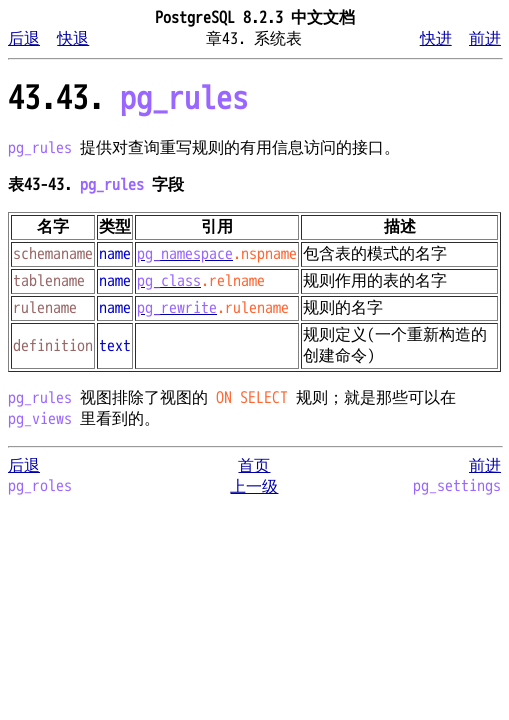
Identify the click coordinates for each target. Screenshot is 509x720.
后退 (24, 39)
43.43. (128, 98)
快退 (73, 39)
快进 (436, 39)
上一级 (254, 487)
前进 (485, 39)
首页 (254, 466)
